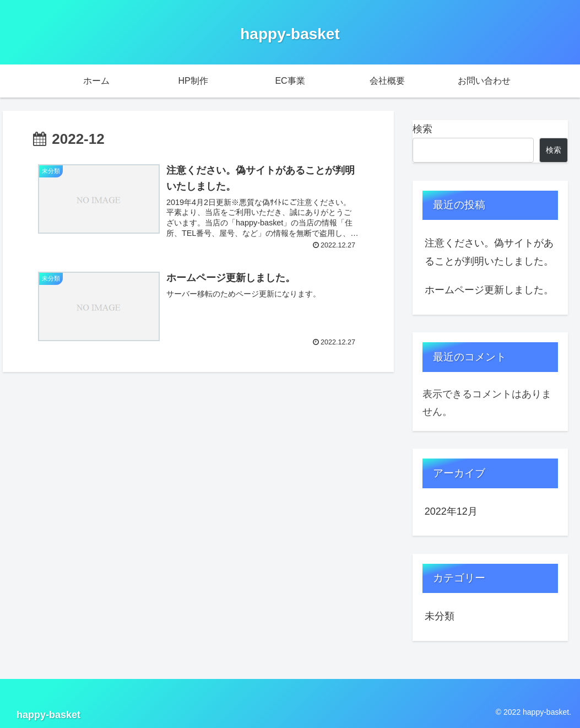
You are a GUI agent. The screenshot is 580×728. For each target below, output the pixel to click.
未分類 (440, 616)
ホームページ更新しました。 (489, 290)
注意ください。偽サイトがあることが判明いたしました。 (489, 252)
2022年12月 (451, 511)
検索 (422, 129)
